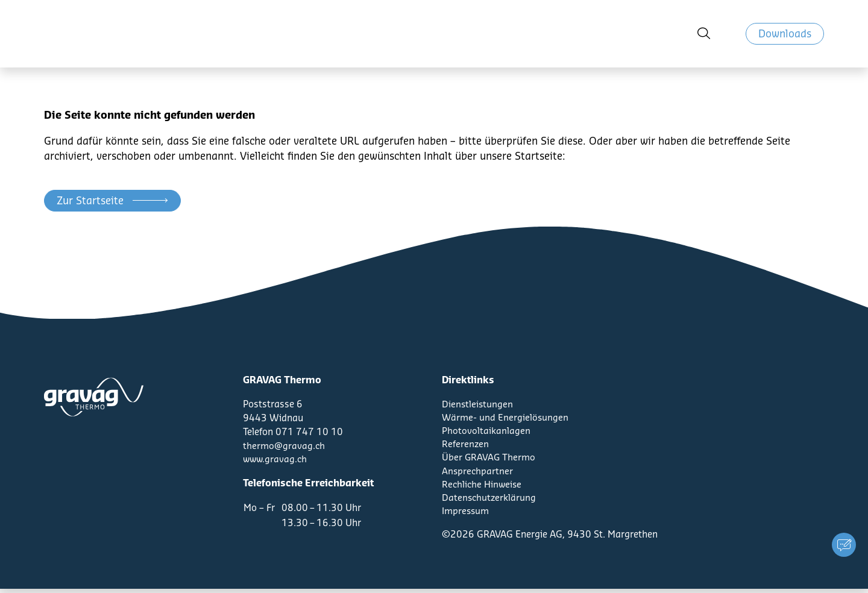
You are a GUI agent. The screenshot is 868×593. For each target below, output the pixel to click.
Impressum (467, 515)
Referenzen (466, 446)
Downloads (785, 39)
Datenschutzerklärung (490, 501)
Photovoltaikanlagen (486, 432)
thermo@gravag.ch (285, 446)
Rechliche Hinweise (483, 487)
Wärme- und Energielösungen (506, 419)
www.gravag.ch (276, 460)
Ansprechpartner (478, 473)
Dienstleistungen (478, 405)
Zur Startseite (90, 201)
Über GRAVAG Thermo (489, 460)
